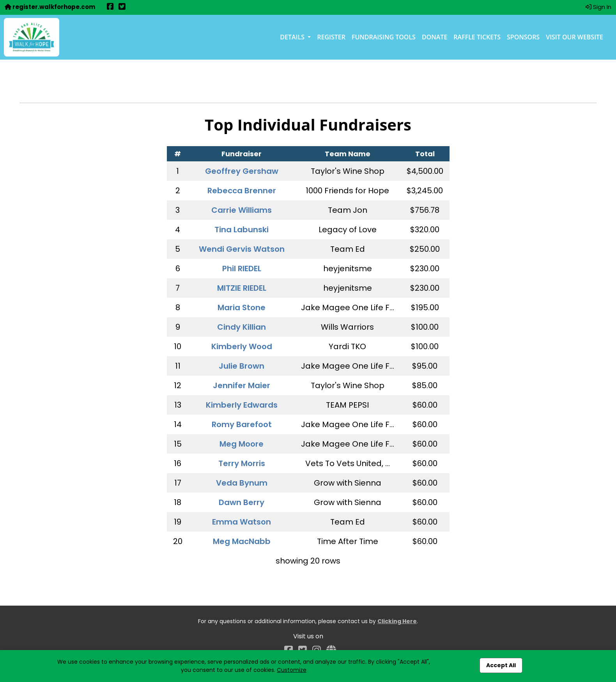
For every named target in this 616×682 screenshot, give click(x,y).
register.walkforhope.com (50, 7)
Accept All (501, 665)
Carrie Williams (242, 210)
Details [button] (293, 37)
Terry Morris (242, 463)
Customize (292, 670)
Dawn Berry (242, 502)
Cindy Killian (242, 327)
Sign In (598, 7)
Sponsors (523, 37)
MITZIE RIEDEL (242, 288)
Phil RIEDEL (242, 269)
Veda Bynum (242, 483)
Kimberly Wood (242, 346)
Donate (435, 37)
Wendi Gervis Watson (242, 249)
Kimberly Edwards (242, 405)
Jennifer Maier (242, 385)
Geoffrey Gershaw (242, 171)
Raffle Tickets (477, 37)
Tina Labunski (242, 230)
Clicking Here (397, 621)
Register (331, 37)
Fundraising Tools (384, 37)
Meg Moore (242, 444)
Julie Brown (242, 366)
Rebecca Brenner (242, 191)
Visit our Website (574, 37)
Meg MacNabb (242, 541)
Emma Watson (242, 522)
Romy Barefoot (242, 424)
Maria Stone (242, 307)
